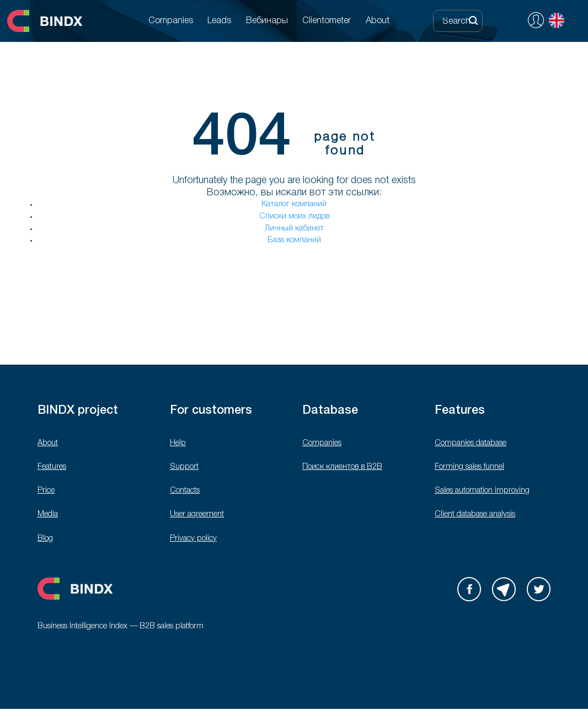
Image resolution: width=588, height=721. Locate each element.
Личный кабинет (294, 229)
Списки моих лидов (294, 217)
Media (48, 514)
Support (184, 467)
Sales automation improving (482, 491)
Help (178, 443)
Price (46, 491)
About (48, 443)
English (557, 20)
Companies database (471, 443)
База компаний (294, 240)
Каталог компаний (294, 204)
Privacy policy (193, 539)
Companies (322, 443)
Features (52, 467)
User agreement (197, 514)
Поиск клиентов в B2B (342, 467)
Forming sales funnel (469, 467)
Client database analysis (475, 514)
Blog (45, 539)
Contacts (185, 491)
